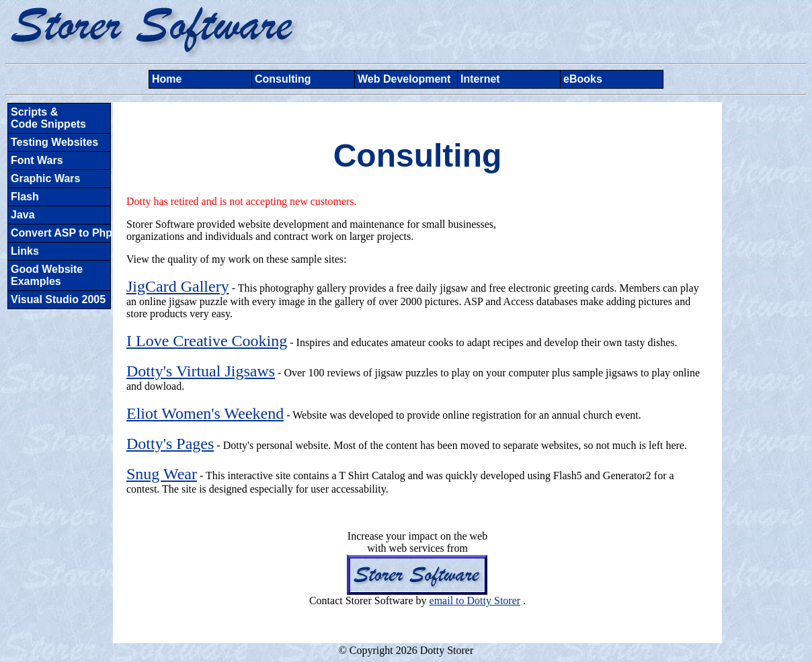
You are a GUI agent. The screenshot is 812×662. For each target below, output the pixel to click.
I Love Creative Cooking (207, 341)
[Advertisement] (764, 304)
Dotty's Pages (170, 444)
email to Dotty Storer (475, 601)
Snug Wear (162, 474)
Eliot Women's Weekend (205, 413)
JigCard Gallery (178, 286)
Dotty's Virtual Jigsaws (201, 371)
